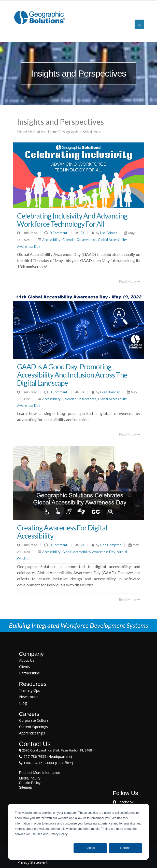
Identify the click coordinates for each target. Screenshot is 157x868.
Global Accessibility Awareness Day (89, 552)
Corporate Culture (34, 720)
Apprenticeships (32, 733)
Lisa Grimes (108, 233)
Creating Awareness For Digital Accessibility (62, 532)
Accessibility (51, 240)
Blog (23, 703)
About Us (27, 660)
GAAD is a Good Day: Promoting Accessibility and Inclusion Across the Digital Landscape (72, 375)
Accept (90, 848)
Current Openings (33, 727)
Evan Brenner (109, 392)
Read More (130, 281)
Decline (125, 848)
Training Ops (30, 690)
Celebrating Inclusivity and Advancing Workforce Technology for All (72, 220)
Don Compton (110, 545)
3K (82, 392)
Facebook (123, 802)
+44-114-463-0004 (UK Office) (48, 763)
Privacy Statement (33, 862)
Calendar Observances (79, 240)
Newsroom (28, 697)
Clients (25, 667)
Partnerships (29, 673)
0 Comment (58, 233)
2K (82, 233)
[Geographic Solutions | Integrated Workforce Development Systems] (40, 17)
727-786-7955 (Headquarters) (47, 756)
